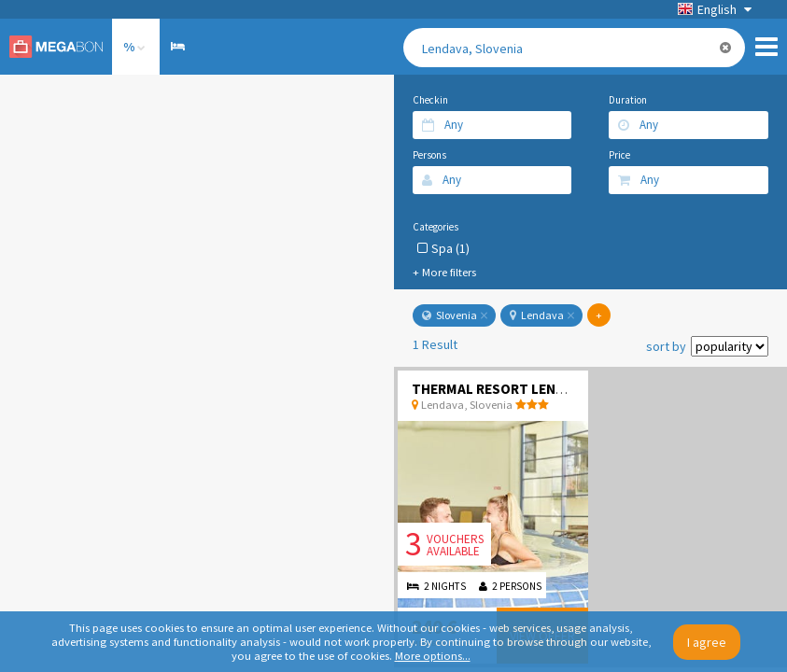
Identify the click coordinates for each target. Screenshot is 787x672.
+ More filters (444, 272)
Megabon (56, 47)
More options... (433, 656)
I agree (707, 642)
